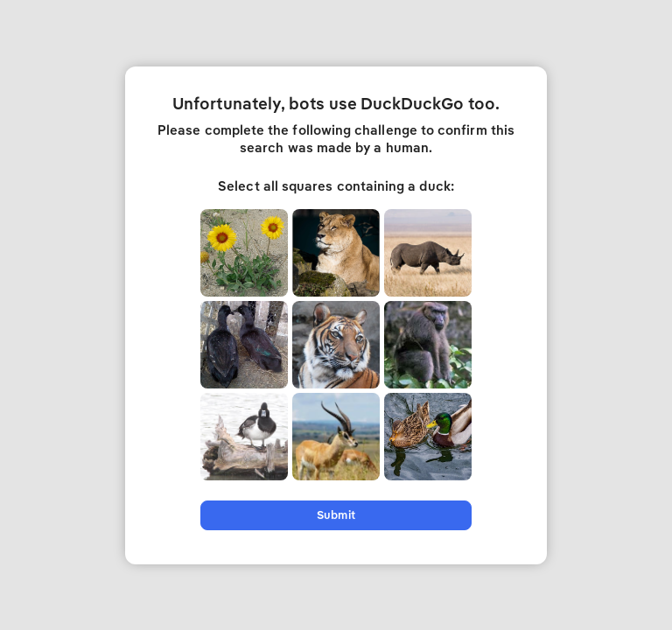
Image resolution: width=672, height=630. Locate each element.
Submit (336, 515)
